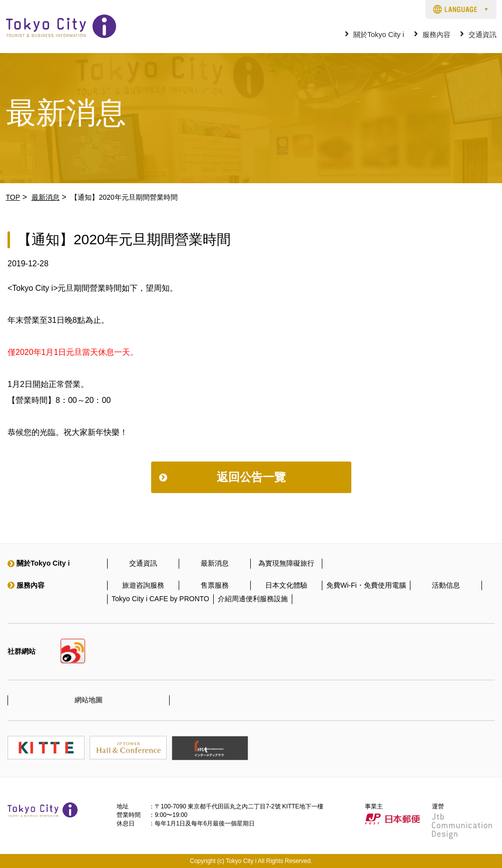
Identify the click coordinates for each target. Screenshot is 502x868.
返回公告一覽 (251, 477)
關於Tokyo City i (379, 35)
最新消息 (46, 197)
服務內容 (436, 35)
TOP (13, 197)
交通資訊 (482, 35)
